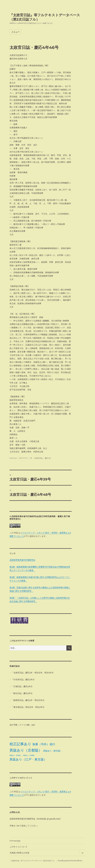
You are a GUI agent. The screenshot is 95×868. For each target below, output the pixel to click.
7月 (31, 458)
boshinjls (13, 458)
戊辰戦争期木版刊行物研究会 (22, 560)
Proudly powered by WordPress (70, 861)
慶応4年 (48, 458)
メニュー (16, 32)
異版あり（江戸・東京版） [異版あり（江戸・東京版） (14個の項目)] (28, 759)
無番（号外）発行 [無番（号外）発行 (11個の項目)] (44, 744)
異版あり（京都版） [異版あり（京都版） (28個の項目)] (26, 750)
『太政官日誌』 (38, 458)
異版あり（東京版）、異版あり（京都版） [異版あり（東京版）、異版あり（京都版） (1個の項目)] (22, 755)
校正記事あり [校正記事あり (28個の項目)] (20, 744)
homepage (15, 841)
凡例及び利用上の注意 (19, 853)
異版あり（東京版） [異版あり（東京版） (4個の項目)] (53, 751)
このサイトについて (18, 847)
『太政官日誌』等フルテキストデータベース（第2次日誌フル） (33, 861)
